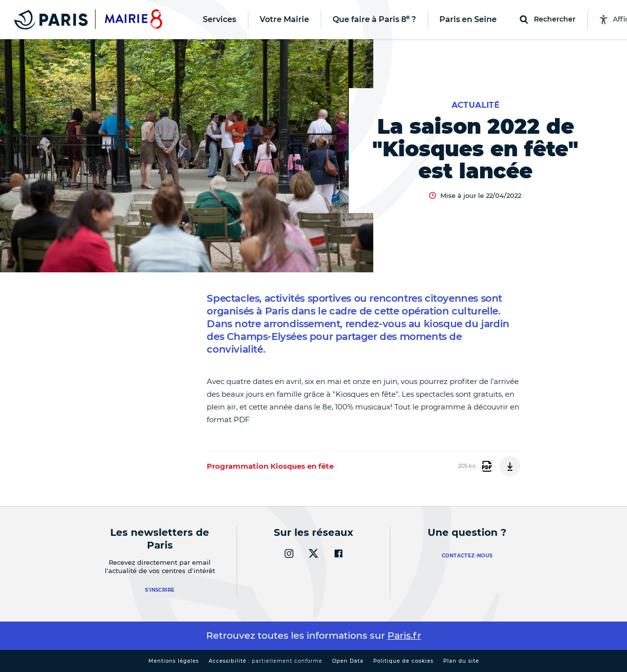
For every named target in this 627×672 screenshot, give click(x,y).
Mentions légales (174, 661)
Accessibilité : (265, 661)
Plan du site (461, 661)
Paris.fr (404, 636)
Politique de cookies (403, 661)
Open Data (348, 661)
